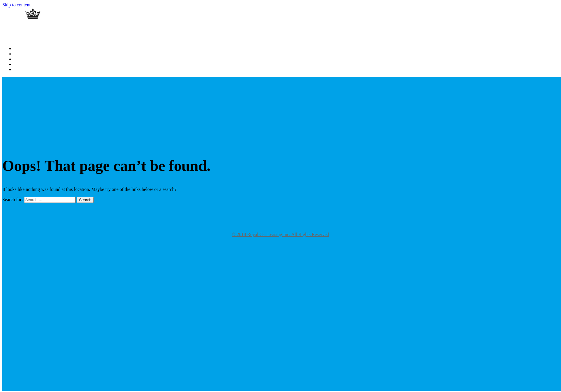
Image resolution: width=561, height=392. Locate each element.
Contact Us (23, 64)
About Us (22, 54)
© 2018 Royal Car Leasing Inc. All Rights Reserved (280, 234)
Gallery (20, 59)
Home (19, 49)
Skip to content (16, 5)
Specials (21, 70)
